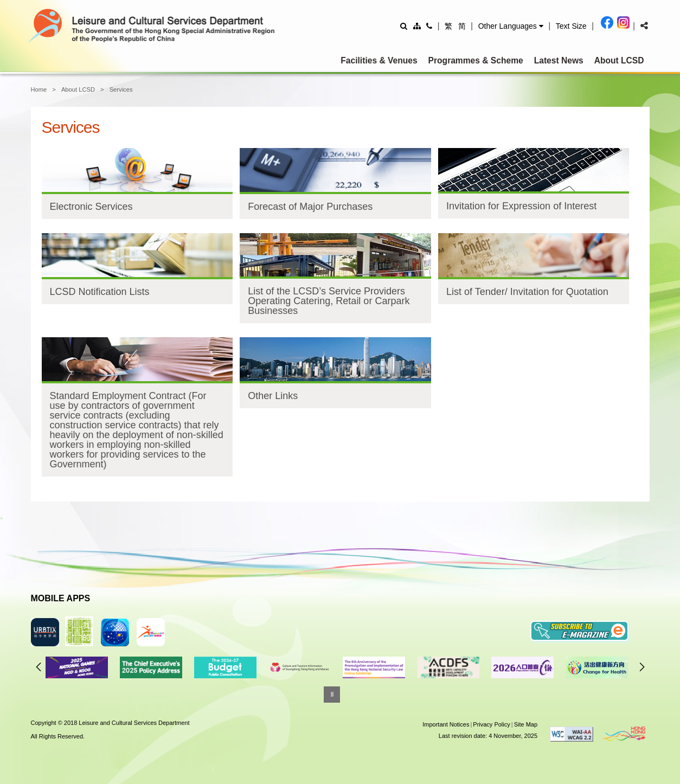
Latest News (559, 60)
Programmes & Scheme (476, 60)
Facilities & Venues (379, 60)
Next (642, 667)
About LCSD (619, 60)
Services (121, 89)
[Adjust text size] (571, 26)
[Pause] (332, 695)
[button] (511, 26)
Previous (39, 667)
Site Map (526, 724)
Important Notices (446, 724)
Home (39, 89)
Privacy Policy (491, 724)
